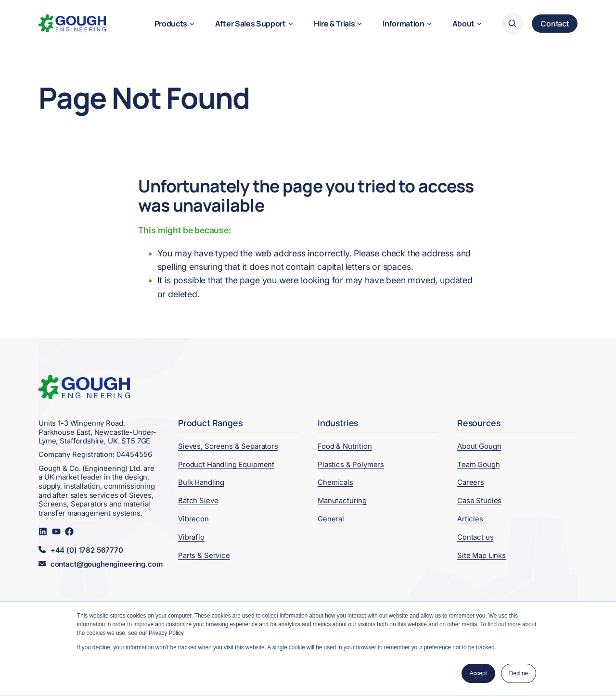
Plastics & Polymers (351, 465)
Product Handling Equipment (226, 465)
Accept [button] (478, 673)
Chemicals (335, 482)
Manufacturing (342, 501)
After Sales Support (250, 24)
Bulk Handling (201, 482)
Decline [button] (519, 673)
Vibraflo (191, 537)
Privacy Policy (166, 633)
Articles (470, 519)
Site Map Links (481, 556)
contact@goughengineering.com (107, 564)
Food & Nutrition (345, 446)
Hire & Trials (334, 24)
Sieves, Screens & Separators (228, 446)
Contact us (475, 537)
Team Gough (479, 465)
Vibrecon (193, 519)
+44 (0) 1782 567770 (87, 550)
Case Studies (479, 501)
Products (171, 24)
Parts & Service (204, 556)
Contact (555, 24)
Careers (471, 482)
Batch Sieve (198, 501)
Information (403, 24)
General (331, 519)
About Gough (479, 446)
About (463, 24)
